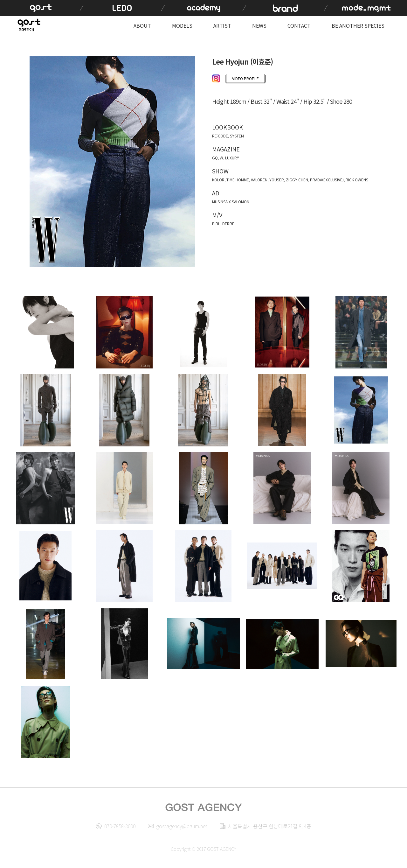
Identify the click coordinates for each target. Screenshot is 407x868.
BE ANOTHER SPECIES (358, 25)
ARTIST (222, 25)
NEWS (259, 25)
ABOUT (142, 25)
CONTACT (299, 25)
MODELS (182, 25)
